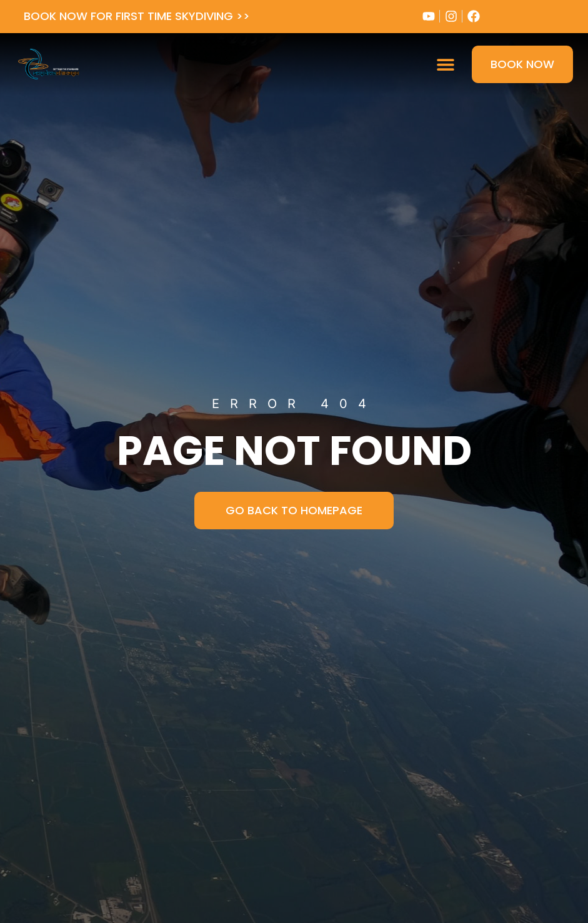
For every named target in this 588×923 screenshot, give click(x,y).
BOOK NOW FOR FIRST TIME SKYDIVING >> (137, 16)
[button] (445, 64)
